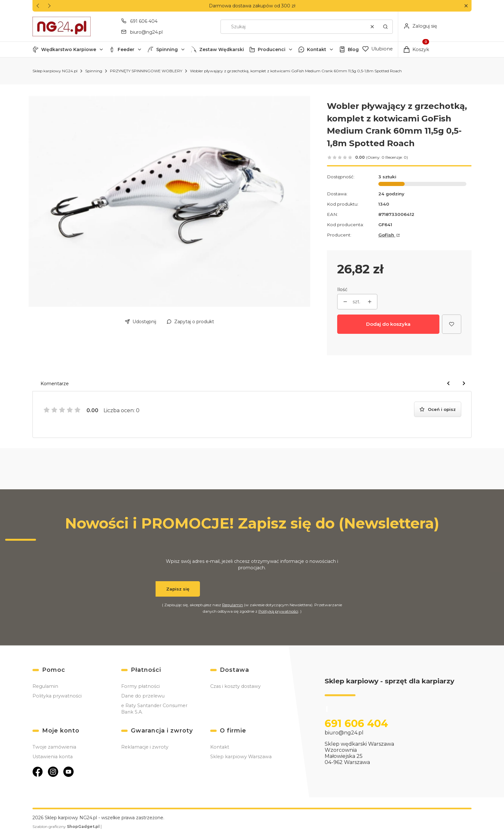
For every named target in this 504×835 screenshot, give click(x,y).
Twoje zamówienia (54, 747)
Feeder (126, 49)
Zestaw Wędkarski (222, 49)
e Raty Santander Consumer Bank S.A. (154, 709)
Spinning (167, 49)
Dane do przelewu (143, 696)
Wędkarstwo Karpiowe (69, 49)
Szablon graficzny (67, 826)
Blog (353, 49)
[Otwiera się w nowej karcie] (38, 772)
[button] (466, 6)
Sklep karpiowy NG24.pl (55, 71)
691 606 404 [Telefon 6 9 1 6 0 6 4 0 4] (144, 21)
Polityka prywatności (57, 696)
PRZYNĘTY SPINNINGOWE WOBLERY (146, 71)
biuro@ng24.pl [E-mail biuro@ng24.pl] (146, 32)
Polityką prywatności (278, 611)
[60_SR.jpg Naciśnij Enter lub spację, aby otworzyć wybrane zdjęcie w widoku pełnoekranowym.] (169, 201)
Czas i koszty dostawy (235, 686)
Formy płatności (140, 686)
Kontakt (317, 49)
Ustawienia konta (53, 757)
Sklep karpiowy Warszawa (241, 757)
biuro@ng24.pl (344, 733)
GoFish (387, 235)
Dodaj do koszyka (388, 324)
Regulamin (233, 605)
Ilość (342, 289)
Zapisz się (178, 589)
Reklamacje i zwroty (145, 747)
